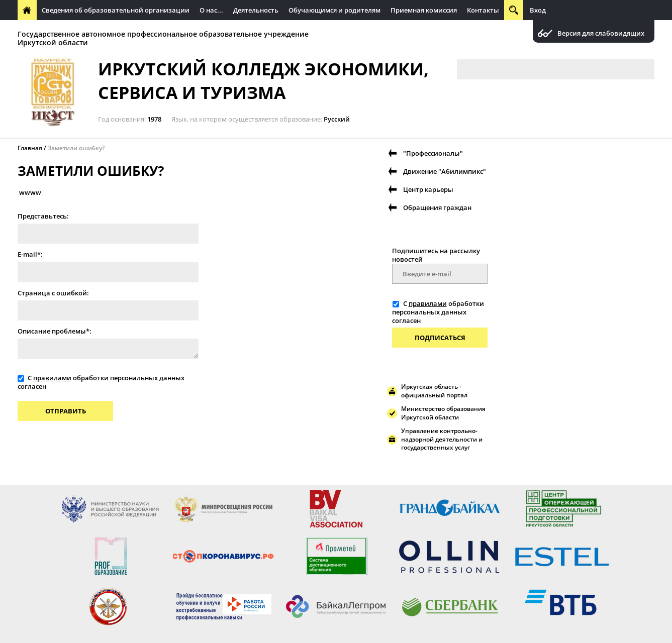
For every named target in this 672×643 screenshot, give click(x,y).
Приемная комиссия (424, 10)
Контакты (483, 10)
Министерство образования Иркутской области (443, 413)
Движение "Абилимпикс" (445, 171)
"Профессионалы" (433, 153)
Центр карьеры (428, 189)
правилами (52, 378)
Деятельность (256, 10)
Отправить (66, 411)
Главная (30, 148)
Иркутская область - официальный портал (434, 391)
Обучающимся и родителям (334, 10)
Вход (538, 10)
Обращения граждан (437, 207)
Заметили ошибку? (76, 148)
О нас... (211, 10)
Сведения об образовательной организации (116, 10)
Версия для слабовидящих (601, 33)
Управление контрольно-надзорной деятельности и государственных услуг (442, 439)
